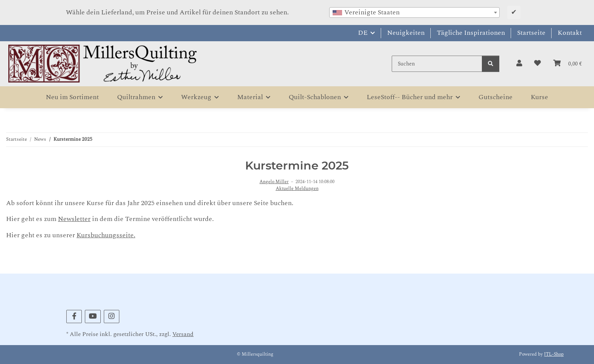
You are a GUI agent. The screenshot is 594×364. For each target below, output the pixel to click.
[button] (519, 64)
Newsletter (74, 219)
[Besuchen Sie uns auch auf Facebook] (74, 317)
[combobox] (414, 12)
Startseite (531, 33)
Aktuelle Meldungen (297, 189)
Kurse (539, 97)
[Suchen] (437, 64)
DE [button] (363, 33)
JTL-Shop (554, 354)
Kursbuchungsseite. (106, 235)
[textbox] (414, 12)
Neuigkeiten (406, 33)
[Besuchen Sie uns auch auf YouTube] (93, 317)
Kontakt (570, 33)
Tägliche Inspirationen (471, 33)
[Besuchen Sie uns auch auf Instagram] (112, 317)
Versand (183, 334)
